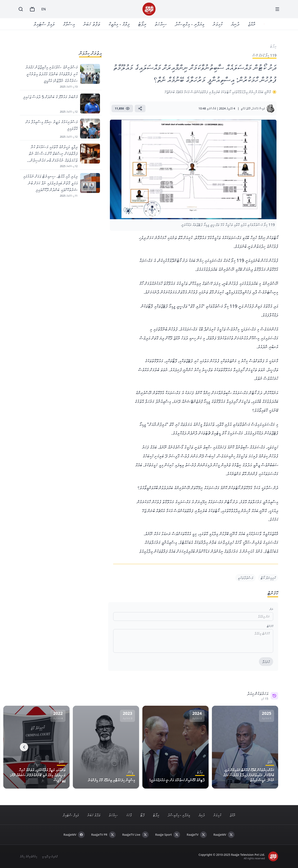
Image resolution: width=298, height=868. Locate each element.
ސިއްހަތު (161, 24)
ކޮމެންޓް (270, 626)
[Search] (21, 9)
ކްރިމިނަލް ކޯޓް (268, 578)
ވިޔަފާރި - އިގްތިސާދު (190, 24)
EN (44, 9)
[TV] (32, 9)
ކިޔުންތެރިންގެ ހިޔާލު (28, 856)
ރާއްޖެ (252, 24)
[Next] (24, 747)
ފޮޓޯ (142, 815)
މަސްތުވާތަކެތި (245, 578)
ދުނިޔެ (236, 24)
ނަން (271, 609)
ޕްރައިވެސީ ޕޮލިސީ (50, 856)
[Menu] (277, 9)
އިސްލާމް (69, 24)
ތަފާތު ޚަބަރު (92, 24)
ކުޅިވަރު (218, 24)
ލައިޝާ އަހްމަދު (258, 108)
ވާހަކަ (129, 815)
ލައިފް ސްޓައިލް (44, 24)
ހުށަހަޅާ (266, 662)
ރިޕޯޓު (142, 24)
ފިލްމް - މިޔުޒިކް (119, 24)
